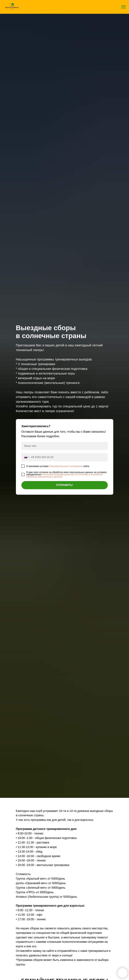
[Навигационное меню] (123, 7)
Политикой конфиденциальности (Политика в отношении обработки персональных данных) (64, 476)
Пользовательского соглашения (66, 466)
